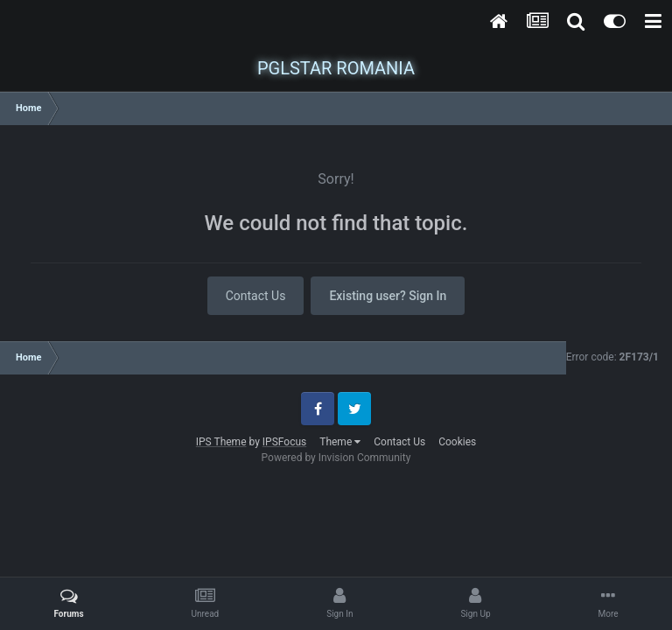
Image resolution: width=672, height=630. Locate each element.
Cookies (457, 442)
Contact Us (256, 296)
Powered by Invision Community (336, 458)
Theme (340, 442)
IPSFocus (284, 442)
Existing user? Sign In (388, 296)
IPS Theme (221, 442)
